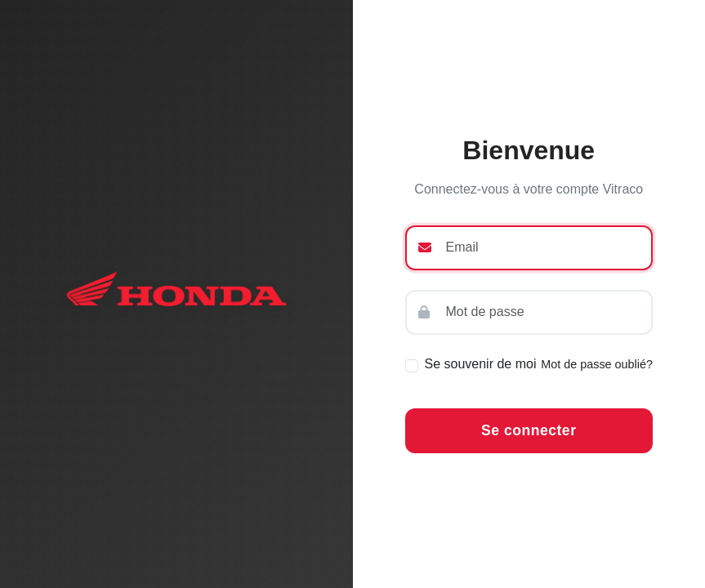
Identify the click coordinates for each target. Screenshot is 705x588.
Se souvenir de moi (481, 364)
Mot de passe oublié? (597, 364)
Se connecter (529, 430)
